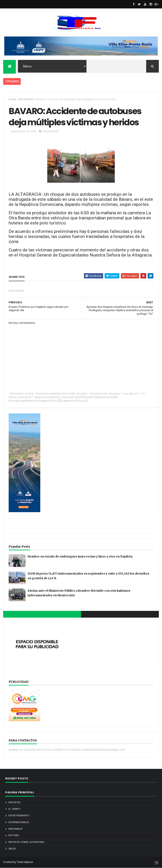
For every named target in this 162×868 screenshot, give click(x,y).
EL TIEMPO (14, 809)
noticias (14, 835)
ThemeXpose (25, 862)
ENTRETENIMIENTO (19, 816)
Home (12, 99)
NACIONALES (26, 99)
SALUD (12, 849)
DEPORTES (14, 803)
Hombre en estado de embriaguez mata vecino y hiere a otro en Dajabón (80, 557)
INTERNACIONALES (19, 822)
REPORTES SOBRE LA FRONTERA (26, 842)
